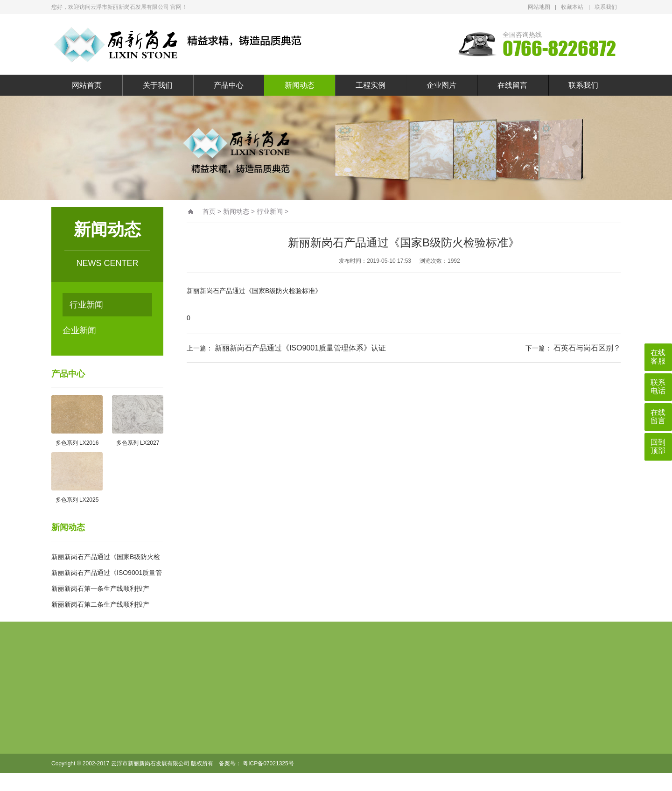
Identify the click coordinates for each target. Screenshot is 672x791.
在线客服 (658, 357)
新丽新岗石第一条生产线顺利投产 (100, 588)
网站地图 (539, 7)
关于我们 (158, 85)
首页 (209, 211)
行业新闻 (86, 305)
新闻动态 (300, 85)
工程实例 (371, 85)
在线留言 (512, 85)
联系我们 (606, 7)
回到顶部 (658, 446)
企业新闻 (79, 330)
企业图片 (441, 85)
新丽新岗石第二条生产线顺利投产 (100, 604)
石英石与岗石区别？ (587, 348)
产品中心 (229, 85)
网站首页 (87, 85)
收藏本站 (572, 7)
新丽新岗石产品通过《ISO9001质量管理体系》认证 (300, 348)
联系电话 (658, 387)
